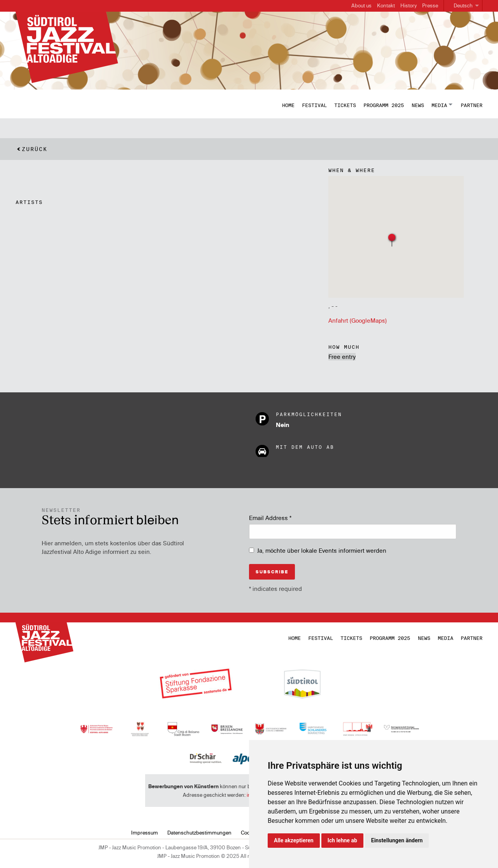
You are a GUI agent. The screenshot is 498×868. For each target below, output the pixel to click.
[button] (392, 240)
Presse (430, 5)
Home (288, 105)
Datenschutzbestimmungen (199, 833)
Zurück (35, 149)
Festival (314, 105)
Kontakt (386, 5)
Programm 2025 (384, 105)
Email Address (270, 518)
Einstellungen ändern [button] (397, 840)
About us (361, 5)
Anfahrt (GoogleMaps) (358, 321)
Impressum (145, 833)
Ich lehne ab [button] (342, 840)
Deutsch (463, 5)
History (409, 5)
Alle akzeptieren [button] (294, 840)
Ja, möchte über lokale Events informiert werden (322, 551)
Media (439, 105)
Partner (472, 105)
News (418, 105)
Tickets (345, 105)
